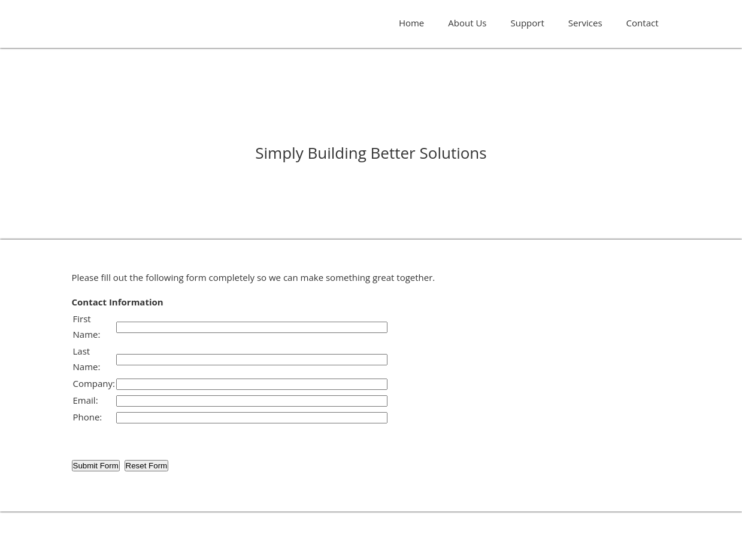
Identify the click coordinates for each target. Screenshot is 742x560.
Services (585, 23)
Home (411, 23)
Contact (643, 23)
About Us (467, 23)
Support (528, 23)
